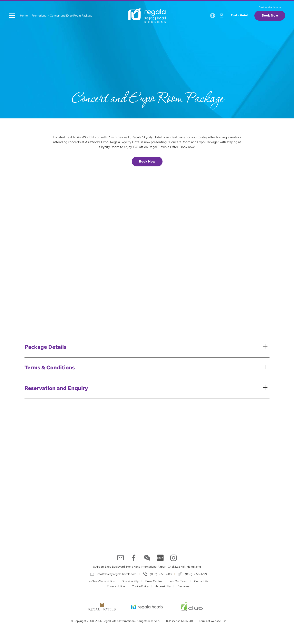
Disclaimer (184, 586)
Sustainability (130, 581)
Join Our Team (178, 581)
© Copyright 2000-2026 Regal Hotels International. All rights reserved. (115, 621)
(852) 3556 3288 (161, 574)
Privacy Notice (116, 586)
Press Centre (154, 581)
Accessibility (163, 586)
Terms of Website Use (213, 621)
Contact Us (201, 581)
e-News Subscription (102, 581)
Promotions (39, 16)
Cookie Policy (140, 586)
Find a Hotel (239, 15)
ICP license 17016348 (179, 621)
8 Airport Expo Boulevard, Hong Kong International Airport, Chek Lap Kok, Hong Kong (147, 567)
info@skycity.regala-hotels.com (117, 574)
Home (24, 16)
